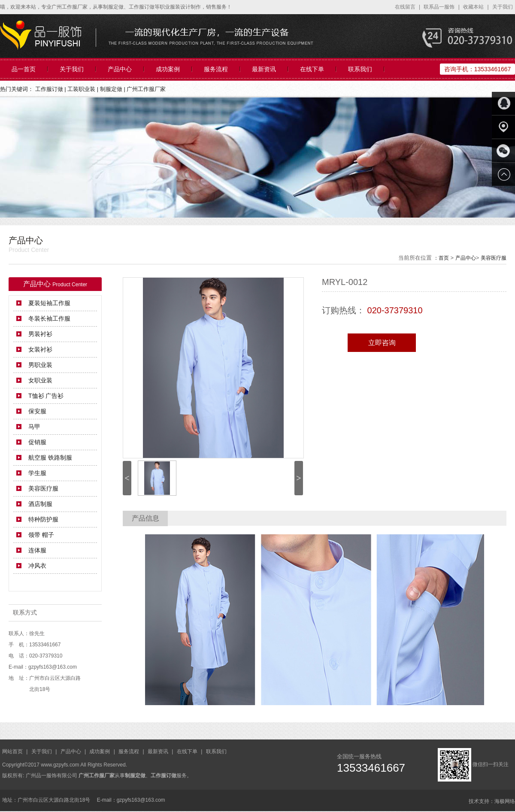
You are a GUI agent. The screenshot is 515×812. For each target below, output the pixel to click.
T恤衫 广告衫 (46, 396)
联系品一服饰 (440, 7)
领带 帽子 (41, 535)
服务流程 (216, 69)
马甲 (34, 427)
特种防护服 (43, 519)
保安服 (37, 411)
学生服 (37, 473)
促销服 (37, 442)
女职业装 (40, 380)
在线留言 (406, 7)
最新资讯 (264, 69)
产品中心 (120, 69)
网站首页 (13, 751)
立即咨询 (382, 343)
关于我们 (503, 7)
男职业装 (40, 365)
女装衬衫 (40, 349)
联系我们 (360, 69)
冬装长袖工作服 (49, 318)
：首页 (441, 258)
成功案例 (168, 69)
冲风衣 (37, 566)
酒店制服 (40, 504)
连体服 (37, 550)
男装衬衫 (40, 334)
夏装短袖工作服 (49, 303)
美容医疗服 (494, 258)
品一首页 (24, 69)
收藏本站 (474, 7)
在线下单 (312, 69)
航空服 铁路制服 (50, 458)
